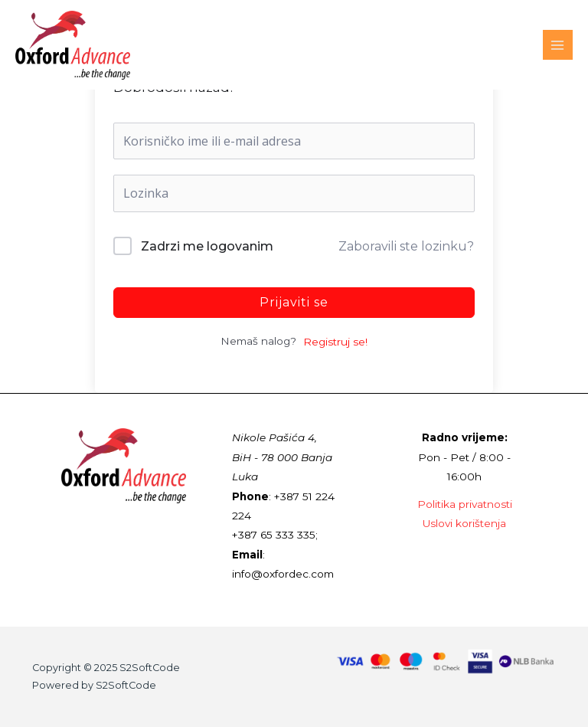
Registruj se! (335, 342)
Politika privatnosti (465, 504)
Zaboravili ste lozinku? (406, 246)
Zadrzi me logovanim (207, 246)
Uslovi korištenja (464, 523)
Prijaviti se (294, 302)
